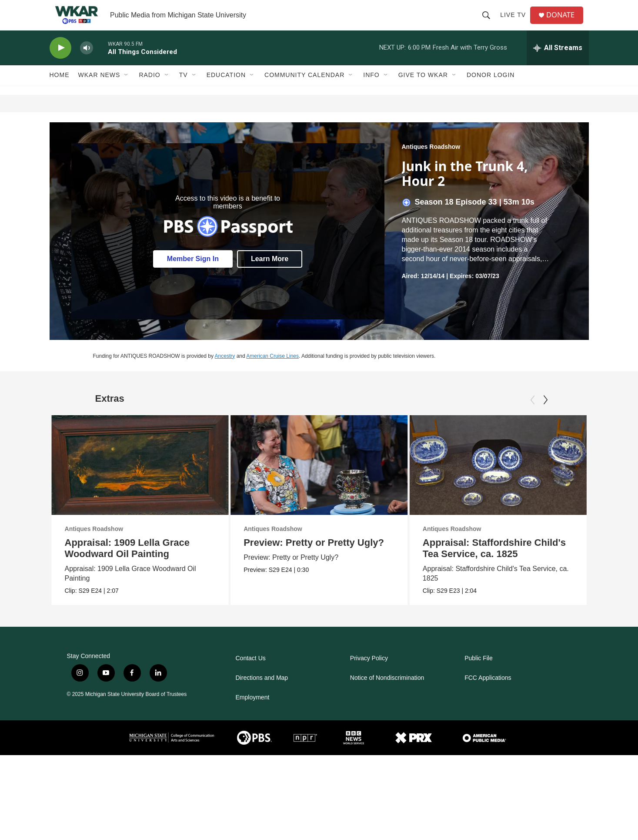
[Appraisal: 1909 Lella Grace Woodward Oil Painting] (140, 480)
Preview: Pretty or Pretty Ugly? (341, 558)
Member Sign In (193, 274)
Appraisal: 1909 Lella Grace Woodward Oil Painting (127, 563)
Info (371, 91)
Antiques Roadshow (431, 162)
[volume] (87, 63)
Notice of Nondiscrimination (387, 693)
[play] (60, 63)
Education (226, 91)
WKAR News (99, 91)
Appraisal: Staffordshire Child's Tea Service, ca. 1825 (487, 563)
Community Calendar (304, 91)
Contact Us (251, 674)
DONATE (564, 23)
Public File (479, 674)
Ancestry (225, 371)
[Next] (545, 415)
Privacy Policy (369, 674)
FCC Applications (488, 693)
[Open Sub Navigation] (127, 91)
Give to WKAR (423, 91)
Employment (253, 713)
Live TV (516, 23)
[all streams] (558, 63)
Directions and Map (262, 693)
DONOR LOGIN (491, 91)
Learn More (270, 274)
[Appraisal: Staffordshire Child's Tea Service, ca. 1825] (491, 480)
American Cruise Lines (272, 371)
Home (60, 91)
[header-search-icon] (489, 23)
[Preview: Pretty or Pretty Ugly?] (346, 480)
